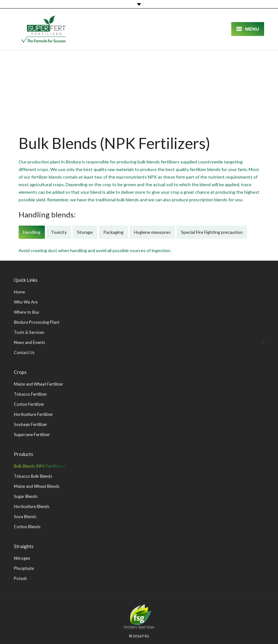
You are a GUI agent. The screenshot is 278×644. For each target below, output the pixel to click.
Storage (85, 232)
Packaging (113, 232)
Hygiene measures (152, 232)
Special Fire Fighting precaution (212, 232)
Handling (32, 232)
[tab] (32, 232)
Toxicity (59, 232)
